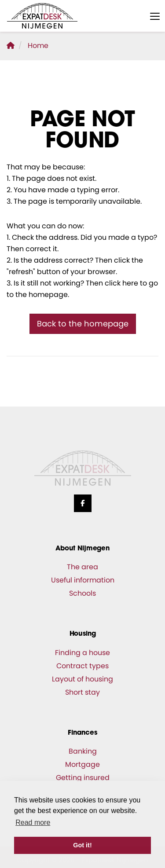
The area (82, 567)
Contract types (82, 666)
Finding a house (82, 653)
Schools (82, 593)
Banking (83, 751)
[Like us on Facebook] (83, 503)
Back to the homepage (83, 324)
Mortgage (82, 764)
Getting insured (83, 778)
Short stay (82, 692)
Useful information (83, 580)
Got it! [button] (82, 845)
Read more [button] (33, 822)
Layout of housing (82, 679)
